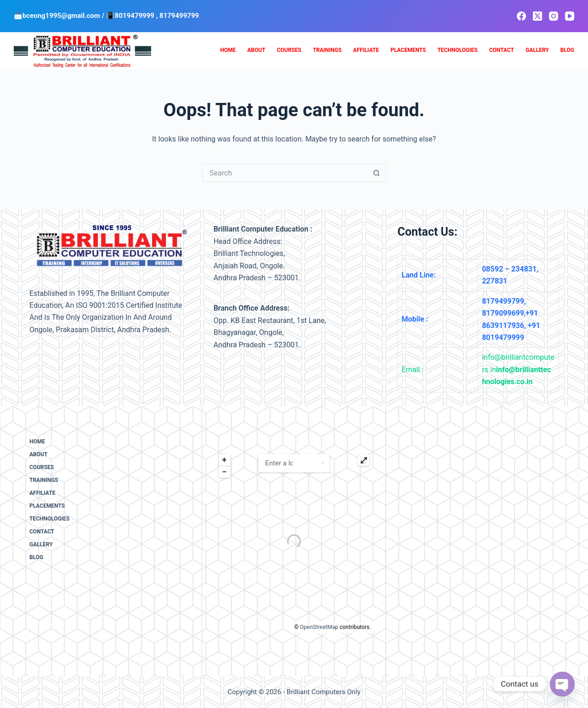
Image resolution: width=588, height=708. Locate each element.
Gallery (537, 50)
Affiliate (366, 50)
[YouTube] (570, 16)
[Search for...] (285, 173)
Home (228, 50)
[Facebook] (521, 16)
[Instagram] (554, 16)
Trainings (327, 50)
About (256, 50)
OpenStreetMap (319, 627)
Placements (408, 50)
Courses (289, 50)
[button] (323, 463)
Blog (567, 50)
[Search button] (377, 173)
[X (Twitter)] (537, 16)
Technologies (457, 50)
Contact (502, 50)
